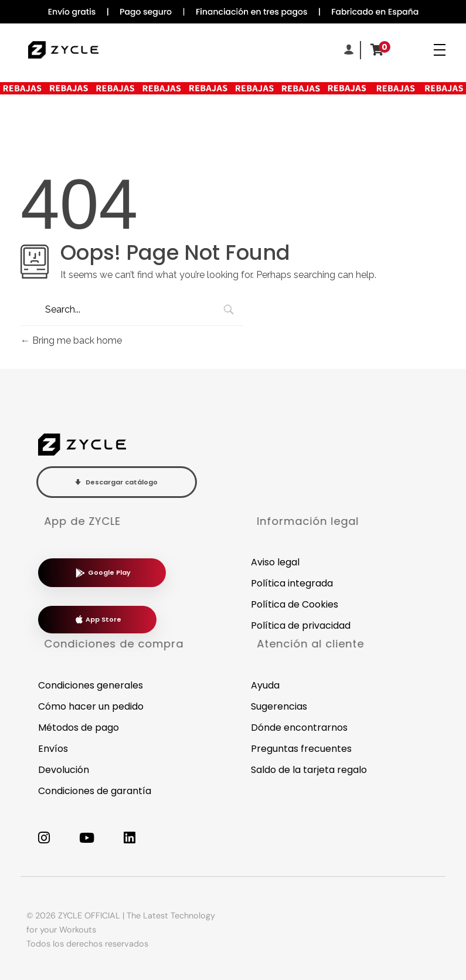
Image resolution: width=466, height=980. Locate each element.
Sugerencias (279, 706)
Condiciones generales (91, 685)
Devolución (64, 770)
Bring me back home (71, 340)
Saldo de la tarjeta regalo (309, 770)
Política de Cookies (295, 604)
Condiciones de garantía (95, 791)
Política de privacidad (301, 625)
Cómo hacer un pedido (91, 706)
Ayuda (265, 685)
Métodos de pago (79, 728)
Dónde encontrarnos (299, 728)
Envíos (53, 749)
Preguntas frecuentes (301, 749)
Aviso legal (275, 562)
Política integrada (292, 583)
